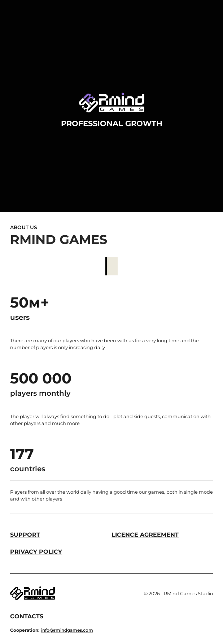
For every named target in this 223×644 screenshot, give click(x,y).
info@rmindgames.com (67, 630)
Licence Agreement (145, 535)
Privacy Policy (36, 552)
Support (25, 535)
